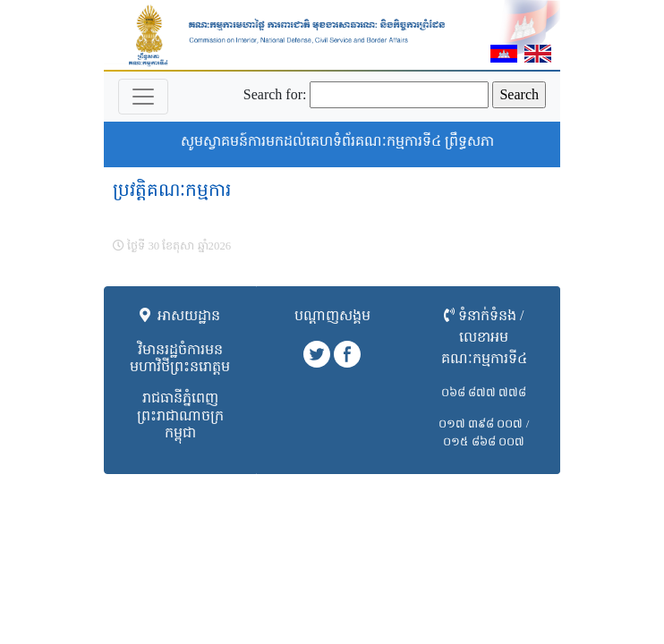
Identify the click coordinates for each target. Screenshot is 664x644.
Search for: (275, 94)
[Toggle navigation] (143, 97)
